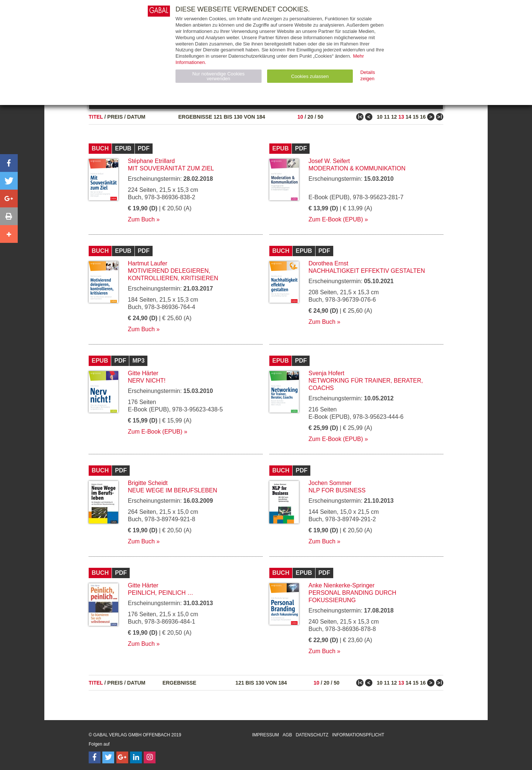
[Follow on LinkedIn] (136, 757)
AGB (287, 735)
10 (300, 117)
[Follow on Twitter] (108, 757)
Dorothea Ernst (328, 263)
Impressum (265, 735)
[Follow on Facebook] (95, 757)
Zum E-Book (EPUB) (336, 219)
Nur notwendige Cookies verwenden (218, 76)
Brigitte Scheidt (148, 483)
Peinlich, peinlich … (161, 593)
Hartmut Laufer (148, 263)
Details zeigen (368, 75)
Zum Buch (141, 219)
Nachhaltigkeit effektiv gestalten (367, 271)
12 (394, 117)
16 (423, 117)
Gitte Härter (143, 373)
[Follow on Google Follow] (122, 757)
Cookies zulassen (310, 76)
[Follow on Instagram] (150, 757)
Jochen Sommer (330, 483)
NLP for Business (337, 490)
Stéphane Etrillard (151, 161)
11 (387, 117)
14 (409, 117)
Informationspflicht (358, 735)
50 (320, 117)
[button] (9, 163)
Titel (96, 117)
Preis (115, 117)
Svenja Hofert (326, 373)
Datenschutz (312, 735)
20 (310, 117)
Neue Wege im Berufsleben (173, 490)
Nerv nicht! (147, 381)
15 (416, 117)
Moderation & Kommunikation (357, 168)
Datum (136, 117)
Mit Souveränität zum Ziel (171, 168)
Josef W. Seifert (329, 161)
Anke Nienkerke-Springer (342, 585)
